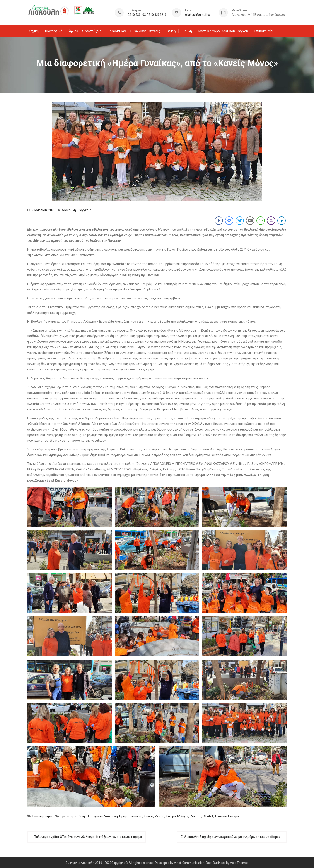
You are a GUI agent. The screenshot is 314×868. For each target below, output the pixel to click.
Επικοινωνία (264, 30)
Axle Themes (239, 862)
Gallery (171, 30)
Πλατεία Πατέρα (227, 815)
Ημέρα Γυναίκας (131, 815)
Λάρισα (196, 815)
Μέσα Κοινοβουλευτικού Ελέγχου (223, 30)
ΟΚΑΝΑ (208, 815)
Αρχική (33, 30)
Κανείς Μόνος (154, 815)
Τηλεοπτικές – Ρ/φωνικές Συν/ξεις (134, 30)
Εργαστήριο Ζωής (74, 815)
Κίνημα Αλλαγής (177, 815)
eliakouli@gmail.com (199, 14)
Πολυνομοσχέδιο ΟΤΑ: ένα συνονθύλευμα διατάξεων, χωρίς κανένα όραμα (88, 836)
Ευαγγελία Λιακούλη (103, 815)
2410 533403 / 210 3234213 (147, 14)
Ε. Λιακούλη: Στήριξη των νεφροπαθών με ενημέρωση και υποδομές (231, 836)
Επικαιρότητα (42, 815)
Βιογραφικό (54, 30)
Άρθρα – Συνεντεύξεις (85, 30)
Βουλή (187, 30)
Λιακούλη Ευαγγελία (77, 209)
